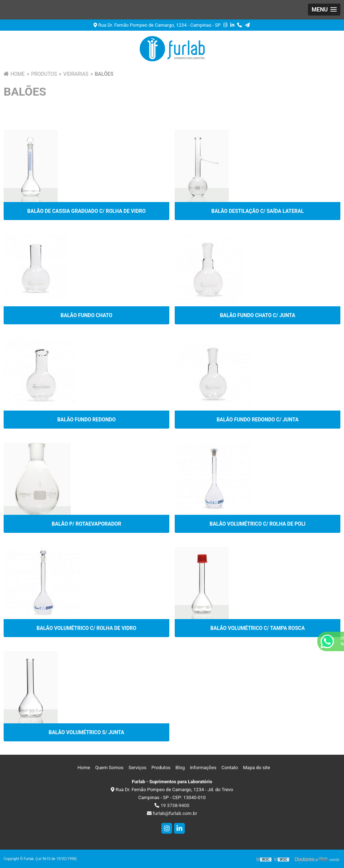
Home (84, 768)
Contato (230, 768)
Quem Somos (109, 768)
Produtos (161, 768)
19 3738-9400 (172, 805)
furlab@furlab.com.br (172, 813)
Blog (180, 768)
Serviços (138, 768)
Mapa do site (256, 768)
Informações (203, 768)
